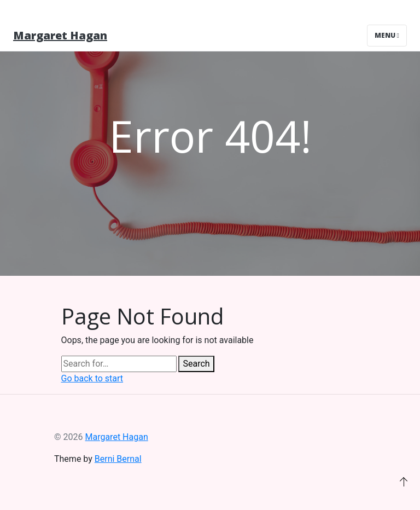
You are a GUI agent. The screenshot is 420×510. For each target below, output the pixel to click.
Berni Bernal (118, 459)
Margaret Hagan (60, 35)
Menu (387, 35)
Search (196, 364)
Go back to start (92, 378)
